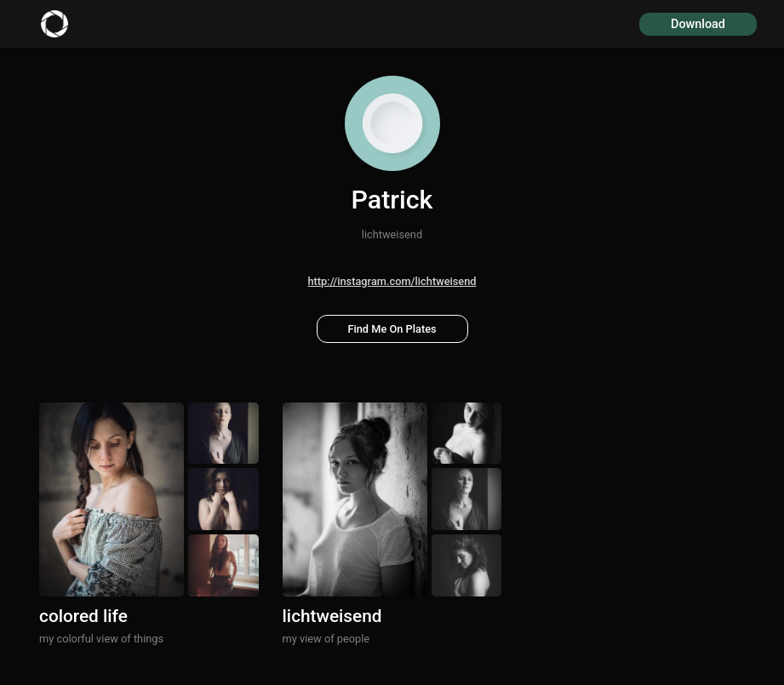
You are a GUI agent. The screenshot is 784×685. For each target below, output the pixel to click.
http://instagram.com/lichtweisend (392, 281)
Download (698, 24)
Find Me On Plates (392, 329)
